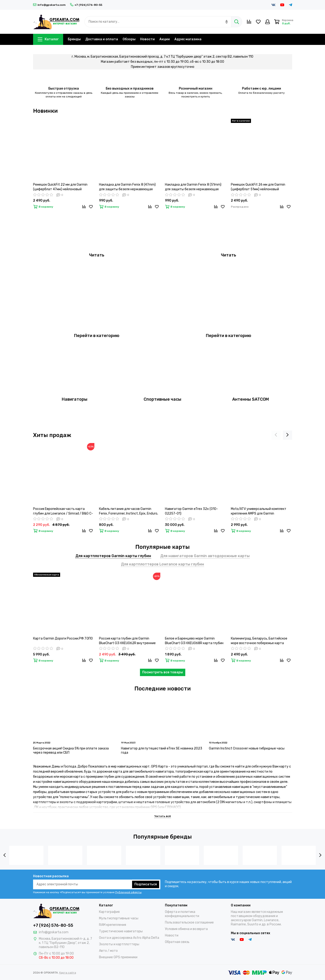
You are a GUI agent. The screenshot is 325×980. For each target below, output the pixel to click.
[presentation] (276, 435)
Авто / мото (108, 951)
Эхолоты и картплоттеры (119, 944)
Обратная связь (177, 942)
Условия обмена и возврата (186, 929)
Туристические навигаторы (121, 931)
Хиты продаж (52, 435)
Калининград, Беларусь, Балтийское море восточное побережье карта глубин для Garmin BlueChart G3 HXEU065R (259, 641)
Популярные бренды (162, 837)
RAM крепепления (113, 925)
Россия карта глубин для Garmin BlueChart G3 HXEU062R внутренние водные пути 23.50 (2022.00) (127, 641)
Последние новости (162, 689)
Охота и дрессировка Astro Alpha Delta (129, 938)
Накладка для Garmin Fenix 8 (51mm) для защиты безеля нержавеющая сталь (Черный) (193, 187)
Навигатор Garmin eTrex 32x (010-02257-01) (191, 511)
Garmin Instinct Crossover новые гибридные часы (247, 748)
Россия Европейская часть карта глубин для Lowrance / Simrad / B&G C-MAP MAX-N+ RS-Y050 (63, 511)
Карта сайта (68, 973)
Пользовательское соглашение (189, 922)
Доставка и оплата (102, 39)
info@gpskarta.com (49, 5)
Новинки (45, 111)
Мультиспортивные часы (119, 918)
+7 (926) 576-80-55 (86, 5)
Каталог (48, 39)
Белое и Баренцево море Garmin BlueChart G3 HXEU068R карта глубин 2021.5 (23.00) (194, 641)
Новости (147, 39)
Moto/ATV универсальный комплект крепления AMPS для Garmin (259, 511)
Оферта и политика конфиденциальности (182, 914)
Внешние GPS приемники (118, 957)
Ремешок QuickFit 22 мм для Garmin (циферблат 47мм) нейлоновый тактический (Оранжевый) (60, 187)
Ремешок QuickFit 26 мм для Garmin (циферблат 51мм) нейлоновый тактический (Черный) (258, 187)
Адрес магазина (188, 39)
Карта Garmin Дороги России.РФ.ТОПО (63, 638)
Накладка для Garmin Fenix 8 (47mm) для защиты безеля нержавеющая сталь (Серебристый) (127, 187)
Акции (165, 39)
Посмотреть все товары (163, 672)
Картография (109, 912)
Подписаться (146, 884)
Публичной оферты (128, 892)
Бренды (74, 39)
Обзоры (129, 39)
